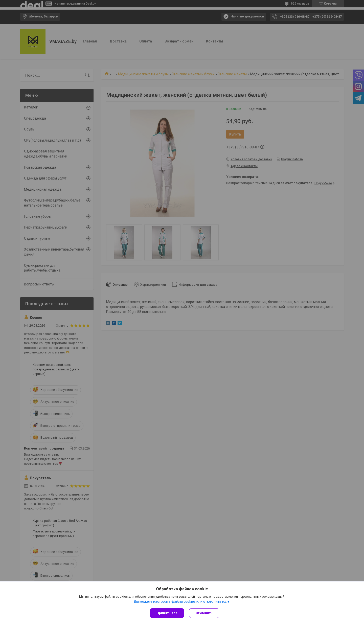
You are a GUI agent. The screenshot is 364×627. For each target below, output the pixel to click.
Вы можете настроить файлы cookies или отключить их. (180, 601)
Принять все (167, 613)
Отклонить (204, 613)
